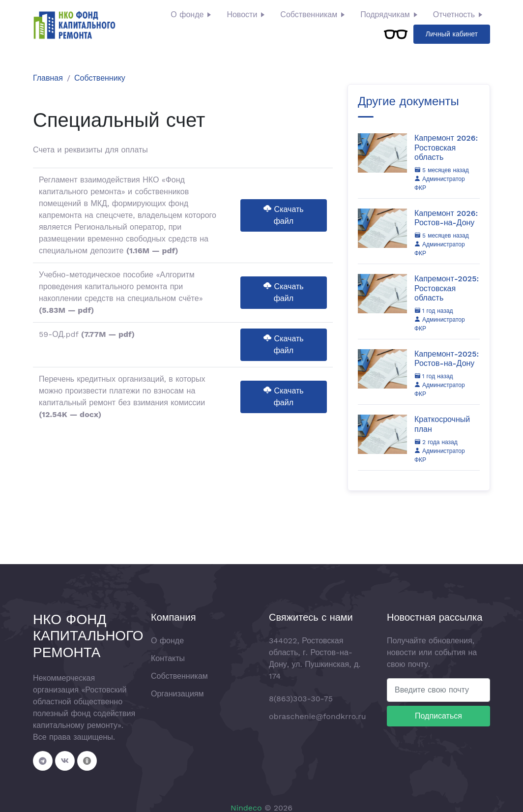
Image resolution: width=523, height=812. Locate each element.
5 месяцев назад (442, 170)
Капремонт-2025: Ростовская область (447, 288)
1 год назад (434, 311)
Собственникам (309, 15)
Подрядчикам (385, 15)
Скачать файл (283, 215)
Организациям (177, 694)
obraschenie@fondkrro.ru (318, 716)
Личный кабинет (452, 34)
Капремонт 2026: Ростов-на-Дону (446, 218)
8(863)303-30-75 (301, 699)
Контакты (168, 658)
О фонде (187, 15)
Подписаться (438, 716)
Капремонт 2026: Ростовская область (446, 147)
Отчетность (454, 15)
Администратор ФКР (440, 183)
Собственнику (100, 78)
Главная (48, 78)
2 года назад (436, 442)
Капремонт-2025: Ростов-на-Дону (447, 359)
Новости (242, 15)
